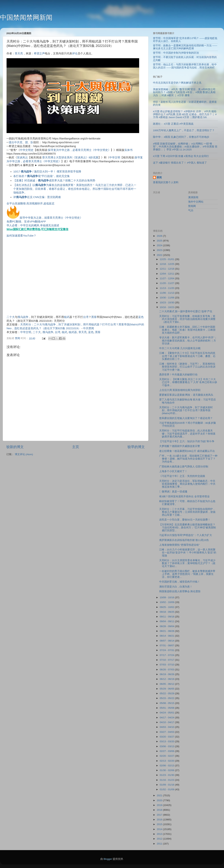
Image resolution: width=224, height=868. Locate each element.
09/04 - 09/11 (167, 621)
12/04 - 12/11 (167, 274)
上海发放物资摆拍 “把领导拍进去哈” (179, 545)
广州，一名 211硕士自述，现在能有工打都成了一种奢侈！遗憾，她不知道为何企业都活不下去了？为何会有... (188, 459)
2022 (160, 255)
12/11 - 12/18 (167, 269)
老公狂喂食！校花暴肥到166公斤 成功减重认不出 (187, 451)
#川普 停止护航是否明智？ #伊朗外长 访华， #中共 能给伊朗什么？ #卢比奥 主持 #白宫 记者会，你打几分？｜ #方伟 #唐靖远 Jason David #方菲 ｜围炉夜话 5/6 (185, 114)
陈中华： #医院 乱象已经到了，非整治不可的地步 (181, 137)
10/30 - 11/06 (167, 298)
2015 (160, 824)
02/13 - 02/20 (167, 761)
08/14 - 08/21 (167, 636)
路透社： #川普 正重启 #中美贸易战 (173, 124)
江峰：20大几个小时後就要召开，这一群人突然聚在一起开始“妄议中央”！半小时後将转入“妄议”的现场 (188, 553)
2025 (160, 241)
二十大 (11, 317)
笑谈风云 (22, 158)
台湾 (86, 317)
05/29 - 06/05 (167, 689)
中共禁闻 (89, 328)
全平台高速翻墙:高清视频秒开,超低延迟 (31, 203)
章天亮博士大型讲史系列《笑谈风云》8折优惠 (70, 158)
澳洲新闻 (193, 197)
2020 (160, 800)
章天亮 (19, 53)
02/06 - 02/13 (167, 766)
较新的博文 (15, 447)
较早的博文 (136, 447)
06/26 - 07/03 (167, 670)
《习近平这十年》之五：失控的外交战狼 (182, 476)
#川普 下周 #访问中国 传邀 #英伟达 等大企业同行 (181, 156)
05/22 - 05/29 (167, 693)
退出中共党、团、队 (21, 142)
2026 (160, 236)
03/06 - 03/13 (167, 746)
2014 (160, 829)
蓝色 (141, 317)
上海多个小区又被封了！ (173, 471)
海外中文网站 (196, 202)
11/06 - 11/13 (167, 293)
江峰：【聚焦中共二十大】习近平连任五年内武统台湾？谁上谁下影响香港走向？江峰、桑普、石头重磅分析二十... (187, 356)
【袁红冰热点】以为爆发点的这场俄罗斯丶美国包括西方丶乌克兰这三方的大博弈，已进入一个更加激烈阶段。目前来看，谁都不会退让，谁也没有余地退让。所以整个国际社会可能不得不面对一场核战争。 (75, 189)
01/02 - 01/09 (167, 789)
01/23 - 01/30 (167, 775)
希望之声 (39, 53)
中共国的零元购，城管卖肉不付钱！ (180, 582)
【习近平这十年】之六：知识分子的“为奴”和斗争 (187, 441)
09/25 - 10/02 (167, 607)
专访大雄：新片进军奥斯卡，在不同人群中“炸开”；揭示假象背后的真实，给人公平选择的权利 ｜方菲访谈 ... (188, 340)
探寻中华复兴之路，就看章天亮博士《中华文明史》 (51, 218)
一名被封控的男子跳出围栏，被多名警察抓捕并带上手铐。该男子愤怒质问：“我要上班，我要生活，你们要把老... (187, 574)
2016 (160, 820)
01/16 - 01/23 (167, 780)
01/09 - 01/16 (167, 785)
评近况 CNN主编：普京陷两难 (37, 197)
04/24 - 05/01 (167, 713)
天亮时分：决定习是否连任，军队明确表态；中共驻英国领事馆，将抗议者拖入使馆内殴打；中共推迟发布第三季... (187, 484)
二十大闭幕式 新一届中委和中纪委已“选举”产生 (186, 311)
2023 (160, 250)
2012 (160, 839)
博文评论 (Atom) (24, 454)
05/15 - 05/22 (167, 698)
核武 (67, 317)
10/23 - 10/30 (167, 303)
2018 (160, 810)
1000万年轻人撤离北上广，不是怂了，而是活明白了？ (184, 130)
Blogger (108, 859)
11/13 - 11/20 (167, 288)
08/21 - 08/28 (167, 631)
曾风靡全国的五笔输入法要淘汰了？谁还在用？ (186, 418)
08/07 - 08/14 (167, 641)
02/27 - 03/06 (167, 751)
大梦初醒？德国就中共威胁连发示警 (180, 446)
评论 (75, 53)
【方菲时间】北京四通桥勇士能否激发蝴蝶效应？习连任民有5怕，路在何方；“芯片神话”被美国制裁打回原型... (188, 528)
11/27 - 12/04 (167, 278)
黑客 (94, 317)
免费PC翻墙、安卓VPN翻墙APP (26, 222)
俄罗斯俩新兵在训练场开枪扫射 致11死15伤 (184, 540)
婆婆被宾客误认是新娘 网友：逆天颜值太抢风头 (186, 395)
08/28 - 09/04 (167, 626)
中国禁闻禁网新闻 (26, 17)
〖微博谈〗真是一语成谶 (173, 492)
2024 (160, 245)
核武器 (73, 332)
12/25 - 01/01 (167, 259)
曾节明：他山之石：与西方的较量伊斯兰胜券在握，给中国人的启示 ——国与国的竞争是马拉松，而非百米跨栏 (185, 66)
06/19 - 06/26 (167, 674)
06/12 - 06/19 (167, 679)
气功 (191, 211)
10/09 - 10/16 (167, 597)
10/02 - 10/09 (167, 602)
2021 (160, 795)
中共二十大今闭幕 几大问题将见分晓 (180, 348)
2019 (160, 805)
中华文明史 (27, 150)
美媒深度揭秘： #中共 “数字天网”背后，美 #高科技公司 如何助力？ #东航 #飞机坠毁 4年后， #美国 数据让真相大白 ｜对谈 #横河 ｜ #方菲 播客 (184, 92)
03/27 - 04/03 (167, 732)
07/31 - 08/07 (167, 645)
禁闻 (159, 177)
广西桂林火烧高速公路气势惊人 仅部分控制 (184, 467)
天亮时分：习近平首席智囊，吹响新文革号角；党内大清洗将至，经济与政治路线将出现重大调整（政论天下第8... (187, 319)
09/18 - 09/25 (167, 612)
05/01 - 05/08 (167, 708)
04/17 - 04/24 (167, 718)
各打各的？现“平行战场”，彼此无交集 (42, 176)
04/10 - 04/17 (167, 722)
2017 (160, 815)
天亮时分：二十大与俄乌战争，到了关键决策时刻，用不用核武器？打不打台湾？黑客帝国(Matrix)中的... (186, 410)
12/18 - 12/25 (167, 264)
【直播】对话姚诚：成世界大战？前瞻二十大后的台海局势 (54, 180)
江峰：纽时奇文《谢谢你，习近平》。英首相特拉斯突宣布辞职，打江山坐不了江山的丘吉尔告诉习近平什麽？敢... (187, 367)
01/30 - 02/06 (167, 770)
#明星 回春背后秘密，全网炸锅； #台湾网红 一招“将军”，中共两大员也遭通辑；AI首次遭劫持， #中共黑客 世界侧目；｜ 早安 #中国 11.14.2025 (185, 147)
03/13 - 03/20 (167, 741)
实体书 (128, 150)
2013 (160, 834)
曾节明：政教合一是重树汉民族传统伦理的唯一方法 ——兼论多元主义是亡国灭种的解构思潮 (185, 47)
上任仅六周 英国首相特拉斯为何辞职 (180, 390)
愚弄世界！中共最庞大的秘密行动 (178, 375)
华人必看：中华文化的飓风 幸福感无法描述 (33, 225)
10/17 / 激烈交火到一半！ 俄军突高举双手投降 (47, 172)
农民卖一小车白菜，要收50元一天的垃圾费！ (185, 520)
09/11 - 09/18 (167, 617)
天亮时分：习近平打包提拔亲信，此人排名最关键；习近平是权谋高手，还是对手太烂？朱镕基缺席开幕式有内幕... (187, 434)
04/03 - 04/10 (167, 727)
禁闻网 (192, 206)
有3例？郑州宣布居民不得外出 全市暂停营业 (184, 497)
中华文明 (115, 158)
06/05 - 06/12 (167, 684)
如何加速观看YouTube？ (21, 236)
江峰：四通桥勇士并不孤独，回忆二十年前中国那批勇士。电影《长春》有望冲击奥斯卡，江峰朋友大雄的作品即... (187, 330)
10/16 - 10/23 (167, 307)
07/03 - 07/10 (167, 665)
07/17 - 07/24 (167, 655)
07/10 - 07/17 (167, 660)
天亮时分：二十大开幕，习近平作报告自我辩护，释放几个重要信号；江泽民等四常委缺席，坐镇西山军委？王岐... (187, 512)
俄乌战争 (23, 317)
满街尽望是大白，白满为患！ (176, 587)
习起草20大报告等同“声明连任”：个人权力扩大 (186, 535)
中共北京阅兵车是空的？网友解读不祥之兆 (177, 83)
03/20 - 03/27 (167, 737)
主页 (76, 447)
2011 (160, 844)
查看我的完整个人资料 (166, 182)
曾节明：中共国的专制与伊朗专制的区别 (176, 53)
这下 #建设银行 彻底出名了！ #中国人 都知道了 (180, 163)
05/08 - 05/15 (167, 703)
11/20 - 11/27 (167, 283)
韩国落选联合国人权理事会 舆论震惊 (180, 591)
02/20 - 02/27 (167, 756)
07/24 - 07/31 (167, 650)
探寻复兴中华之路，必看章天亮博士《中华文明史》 (79, 150)
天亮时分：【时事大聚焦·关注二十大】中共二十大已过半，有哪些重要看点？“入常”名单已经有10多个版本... (188, 382)
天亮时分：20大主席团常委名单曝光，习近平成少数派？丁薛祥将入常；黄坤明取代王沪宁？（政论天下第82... (187, 563)
